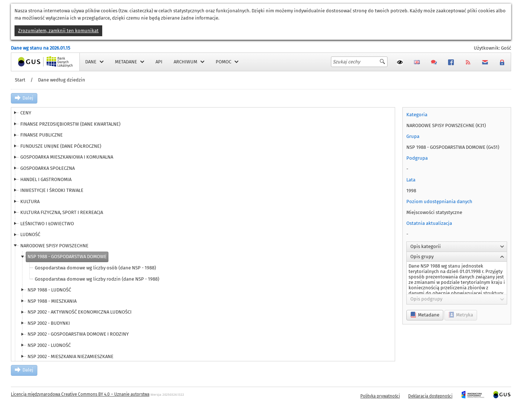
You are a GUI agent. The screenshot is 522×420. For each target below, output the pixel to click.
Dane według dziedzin (62, 80)
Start (20, 80)
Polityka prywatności (380, 396)
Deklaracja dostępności (430, 396)
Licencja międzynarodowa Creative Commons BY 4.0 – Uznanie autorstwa (80, 394)
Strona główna (27, 62)
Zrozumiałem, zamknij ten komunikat (58, 31)
